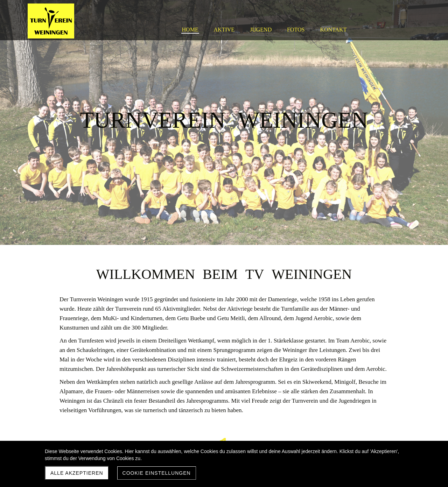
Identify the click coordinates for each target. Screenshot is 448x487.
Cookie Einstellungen (157, 473)
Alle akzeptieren (77, 473)
